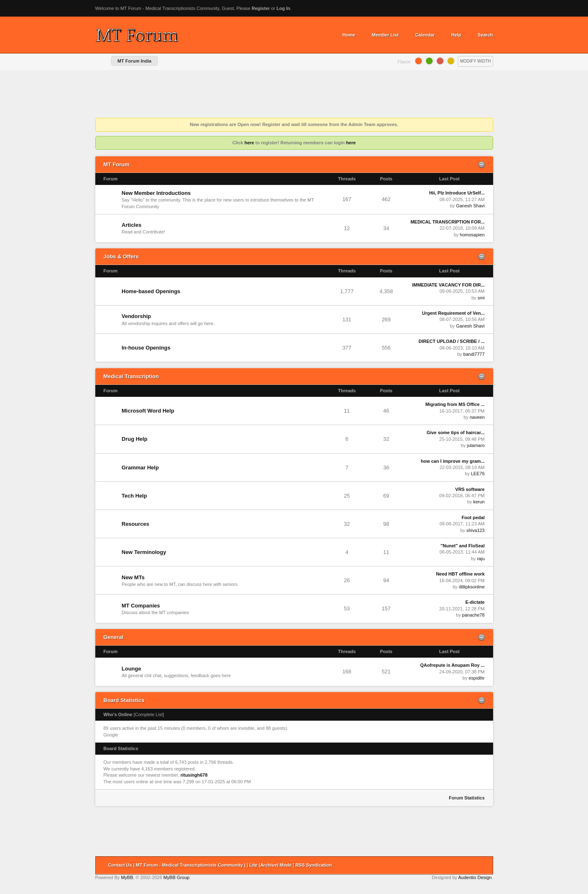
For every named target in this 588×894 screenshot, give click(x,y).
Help (456, 35)
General (114, 637)
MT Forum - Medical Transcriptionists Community (190, 865)
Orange (419, 61)
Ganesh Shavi (470, 206)
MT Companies (141, 606)
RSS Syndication (314, 865)
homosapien (472, 235)
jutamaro (476, 445)
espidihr (477, 678)
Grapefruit (440, 61)
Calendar (425, 35)
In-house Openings (146, 348)
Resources (136, 524)
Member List (385, 35)
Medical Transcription (131, 376)
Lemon (451, 61)
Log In (283, 8)
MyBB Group (176, 877)
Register (261, 8)
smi (481, 298)
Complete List (149, 714)
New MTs (133, 577)
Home (349, 35)
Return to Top (484, 865)
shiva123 (475, 530)
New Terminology (144, 552)
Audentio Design (475, 877)
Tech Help (134, 496)
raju (481, 559)
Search (485, 35)
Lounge (132, 669)
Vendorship (137, 316)
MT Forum (117, 164)
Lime (429, 61)
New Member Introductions (156, 193)
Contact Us (120, 865)
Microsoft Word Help (148, 411)
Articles (132, 225)
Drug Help (135, 439)
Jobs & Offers (121, 256)
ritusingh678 (194, 775)
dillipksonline (472, 587)
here (249, 143)
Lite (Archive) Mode (271, 865)
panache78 (473, 615)
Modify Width (475, 61)
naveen (477, 417)
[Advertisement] (294, 95)
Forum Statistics (467, 798)
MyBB (127, 877)
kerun (479, 502)
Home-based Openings (151, 291)
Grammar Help (140, 468)
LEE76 (478, 474)
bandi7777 (474, 354)
